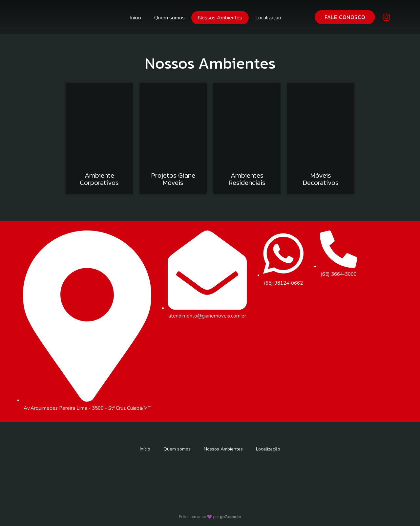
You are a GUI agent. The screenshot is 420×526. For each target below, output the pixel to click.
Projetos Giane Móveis (173, 179)
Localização (268, 18)
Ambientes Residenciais (247, 179)
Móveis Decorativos (321, 179)
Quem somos (169, 18)
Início (136, 18)
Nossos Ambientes (220, 18)
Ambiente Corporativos (99, 179)
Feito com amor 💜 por (210, 518)
